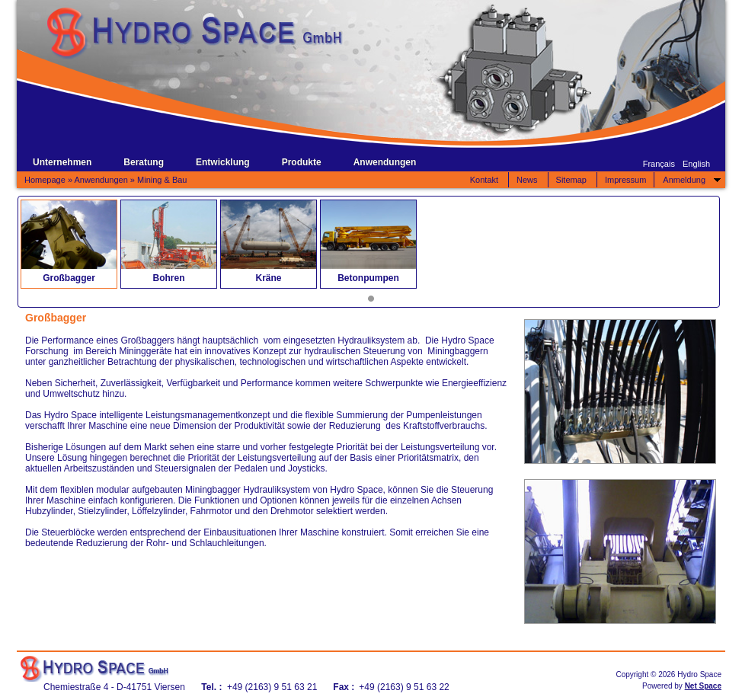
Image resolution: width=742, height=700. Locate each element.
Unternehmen (62, 162)
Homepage (45, 180)
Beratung (144, 162)
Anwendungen (385, 162)
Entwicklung (223, 162)
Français (659, 164)
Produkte (302, 162)
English (696, 164)
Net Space (703, 686)
